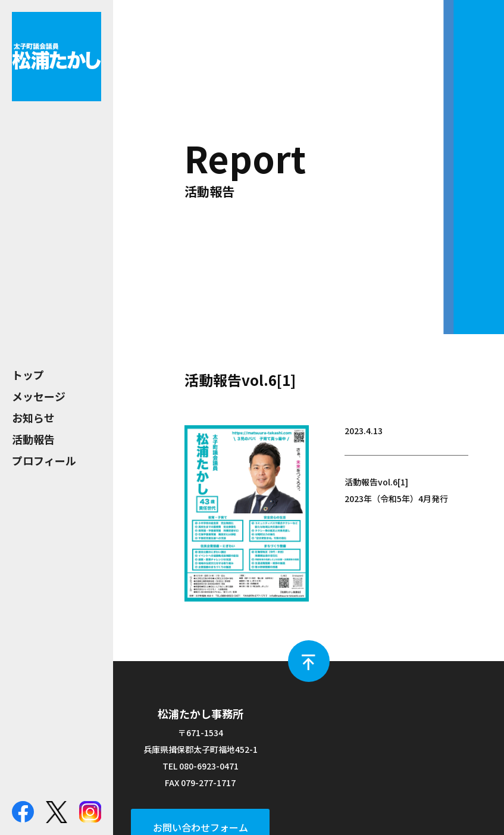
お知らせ (33, 417)
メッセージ (39, 396)
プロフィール (44, 460)
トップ (28, 375)
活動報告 (33, 439)
